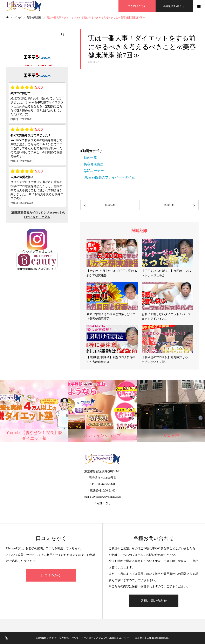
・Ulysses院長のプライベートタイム (108, 177)
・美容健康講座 (92, 164)
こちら (49, 252)
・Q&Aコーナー (92, 171)
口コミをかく (51, 575)
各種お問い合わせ (174, 6)
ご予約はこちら (137, 6)
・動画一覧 (89, 158)
